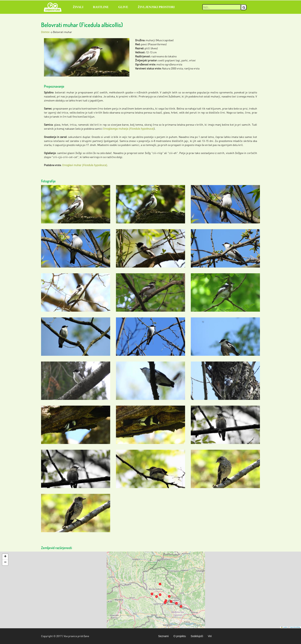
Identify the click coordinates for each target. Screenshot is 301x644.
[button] (5, 557)
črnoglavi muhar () (85, 165)
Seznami (163, 636)
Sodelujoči (197, 636)
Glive (123, 7)
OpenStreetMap (295, 627)
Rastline (101, 7)
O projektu (180, 636)
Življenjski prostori (156, 7)
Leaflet (284, 627)
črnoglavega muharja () (129, 129)
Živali (78, 7)
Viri (210, 636)
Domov (45, 32)
